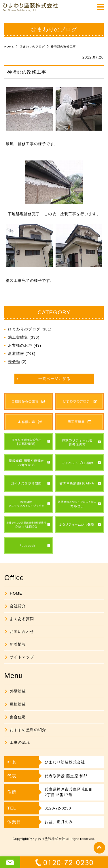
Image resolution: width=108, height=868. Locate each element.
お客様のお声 (20, 345)
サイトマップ (22, 657)
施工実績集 (18, 337)
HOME (16, 593)
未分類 (14, 362)
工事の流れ (20, 742)
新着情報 (16, 353)
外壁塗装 (18, 691)
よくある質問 (22, 619)
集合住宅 (18, 717)
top (99, 848)
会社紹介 (18, 606)
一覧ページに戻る (54, 379)
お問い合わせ (22, 632)
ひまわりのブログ (24, 329)
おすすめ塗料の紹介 (28, 730)
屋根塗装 (18, 704)
